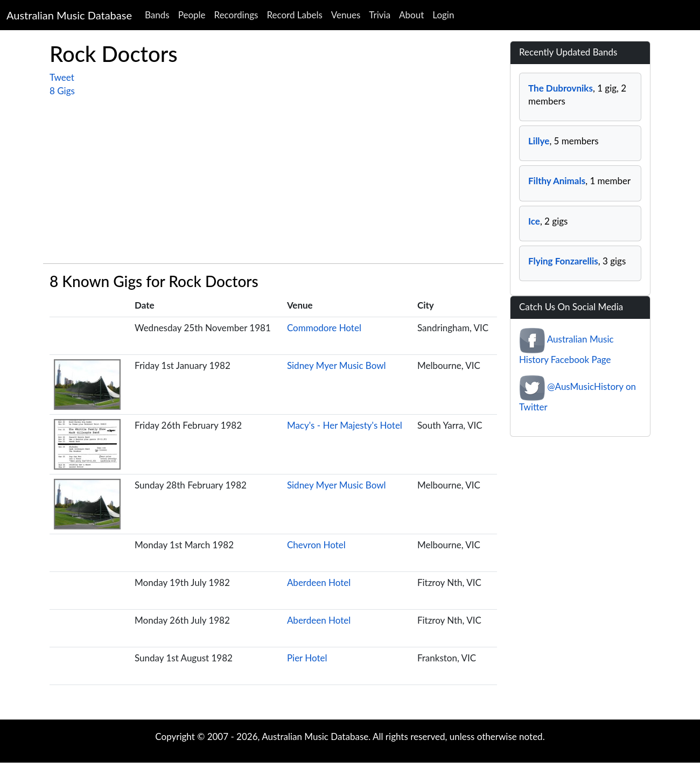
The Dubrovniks (561, 88)
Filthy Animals (557, 181)
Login (443, 15)
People (192, 15)
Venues (346, 15)
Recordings (236, 15)
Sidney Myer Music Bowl (337, 365)
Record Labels (294, 15)
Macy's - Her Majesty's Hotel (345, 425)
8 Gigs (62, 91)
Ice (534, 221)
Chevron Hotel (316, 545)
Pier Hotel (307, 658)
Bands (157, 15)
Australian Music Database (69, 15)
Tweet (62, 77)
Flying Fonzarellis (563, 261)
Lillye (539, 141)
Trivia (380, 15)
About (411, 15)
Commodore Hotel (324, 328)
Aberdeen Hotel (319, 582)
